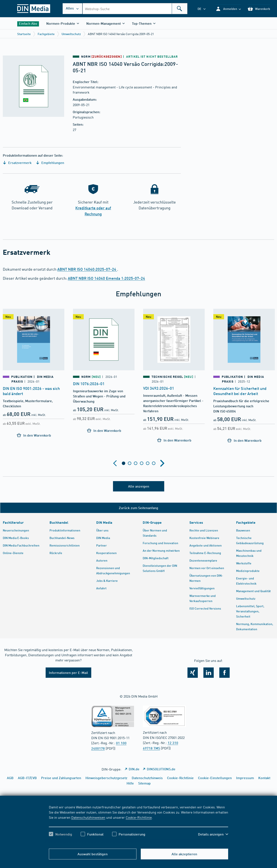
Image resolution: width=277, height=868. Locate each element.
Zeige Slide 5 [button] (148, 463)
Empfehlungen (50, 163)
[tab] (124, 463)
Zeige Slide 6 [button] (154, 463)
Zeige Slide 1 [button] (124, 463)
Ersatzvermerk (17, 163)
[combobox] (135, 9)
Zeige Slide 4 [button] (142, 463)
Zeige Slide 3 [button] (136, 463)
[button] (228, 9)
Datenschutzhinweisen (88, 817)
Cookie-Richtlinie (139, 817)
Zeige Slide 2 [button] (130, 463)
